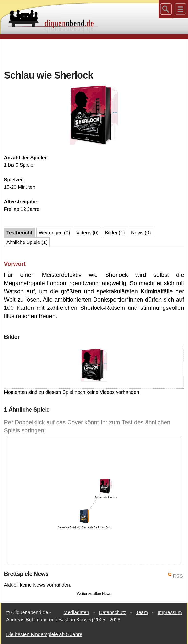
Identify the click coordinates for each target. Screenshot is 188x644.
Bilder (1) (115, 233)
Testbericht (19, 233)
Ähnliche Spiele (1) (27, 242)
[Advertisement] (94, 54)
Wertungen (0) (54, 233)
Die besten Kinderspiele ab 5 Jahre (44, 634)
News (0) (141, 233)
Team (142, 612)
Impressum (170, 612)
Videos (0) (88, 233)
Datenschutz (112, 612)
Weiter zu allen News (94, 594)
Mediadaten (76, 612)
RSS (178, 576)
